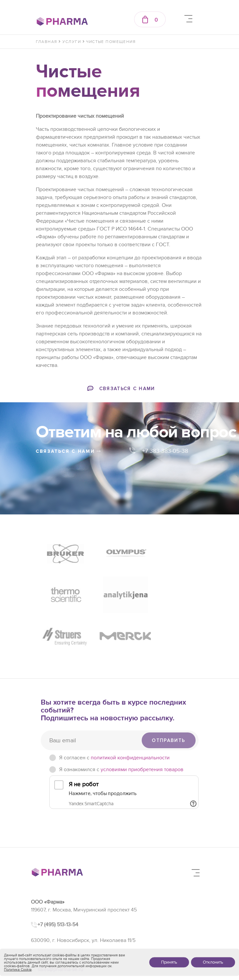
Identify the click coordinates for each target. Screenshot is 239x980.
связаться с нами (69, 451)
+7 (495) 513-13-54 (58, 876)
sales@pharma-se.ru (60, 922)
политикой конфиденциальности (130, 710)
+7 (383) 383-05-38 (59, 907)
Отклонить (213, 962)
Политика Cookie (18, 970)
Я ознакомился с (121, 722)
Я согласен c (114, 710)
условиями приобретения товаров (142, 722)
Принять (169, 962)
